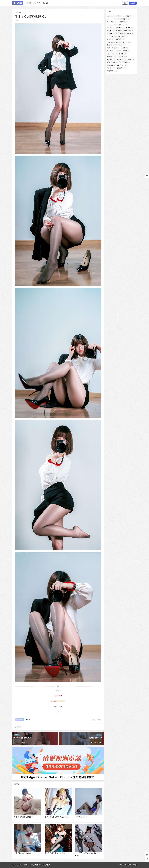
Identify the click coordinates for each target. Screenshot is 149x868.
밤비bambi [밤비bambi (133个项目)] (123, 25)
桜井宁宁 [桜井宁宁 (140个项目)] (127, 42)
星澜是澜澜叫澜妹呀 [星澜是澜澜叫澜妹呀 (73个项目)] (114, 42)
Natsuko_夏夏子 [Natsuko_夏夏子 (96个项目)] (123, 19)
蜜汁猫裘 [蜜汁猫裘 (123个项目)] (111, 59)
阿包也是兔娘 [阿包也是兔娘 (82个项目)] (125, 62)
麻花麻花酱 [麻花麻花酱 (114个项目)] (112, 71)
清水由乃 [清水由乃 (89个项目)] (124, 48)
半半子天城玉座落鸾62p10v (55, 853)
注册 (61, 707)
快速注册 (133, 3)
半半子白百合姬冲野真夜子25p (56, 817)
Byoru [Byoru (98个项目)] (110, 16)
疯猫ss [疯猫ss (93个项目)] (118, 51)
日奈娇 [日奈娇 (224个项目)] (111, 39)
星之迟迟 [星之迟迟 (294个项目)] (120, 39)
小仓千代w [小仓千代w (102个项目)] (112, 36)
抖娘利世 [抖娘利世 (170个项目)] (122, 36)
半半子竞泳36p (81, 817)
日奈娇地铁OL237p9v (95, 738)
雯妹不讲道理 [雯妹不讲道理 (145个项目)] (122, 65)
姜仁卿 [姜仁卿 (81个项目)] (130, 33)
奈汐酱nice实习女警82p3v (23, 738)
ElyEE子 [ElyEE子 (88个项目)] (118, 16)
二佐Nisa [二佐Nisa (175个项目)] (129, 28)
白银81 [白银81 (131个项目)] (111, 54)
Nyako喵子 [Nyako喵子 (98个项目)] (111, 22)
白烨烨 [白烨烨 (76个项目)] (126, 51)
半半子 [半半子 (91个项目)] (119, 30)
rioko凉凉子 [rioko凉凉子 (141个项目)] (122, 22)
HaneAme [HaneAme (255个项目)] (112, 19)
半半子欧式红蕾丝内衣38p (24, 817)
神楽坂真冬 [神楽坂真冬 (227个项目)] (112, 56)
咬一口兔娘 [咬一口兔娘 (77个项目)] (128, 30)
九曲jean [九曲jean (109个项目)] (119, 28)
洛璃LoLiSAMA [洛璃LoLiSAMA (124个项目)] (113, 48)
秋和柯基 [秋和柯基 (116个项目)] (123, 56)
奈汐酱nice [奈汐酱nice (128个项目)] (112, 33)
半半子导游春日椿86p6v (23, 853)
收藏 (28, 720)
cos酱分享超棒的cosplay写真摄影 (40, 865)
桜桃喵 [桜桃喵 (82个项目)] (110, 45)
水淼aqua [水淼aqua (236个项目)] (119, 45)
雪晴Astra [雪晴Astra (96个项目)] (111, 65)
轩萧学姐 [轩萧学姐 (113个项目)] (130, 59)
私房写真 (18, 13)
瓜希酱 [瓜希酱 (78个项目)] (110, 51)
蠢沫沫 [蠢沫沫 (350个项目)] (121, 59)
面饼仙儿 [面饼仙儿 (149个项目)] (121, 68)
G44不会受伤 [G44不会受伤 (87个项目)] (128, 16)
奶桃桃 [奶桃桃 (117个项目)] (122, 33)
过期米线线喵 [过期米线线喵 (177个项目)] (113, 62)
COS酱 (25, 865)
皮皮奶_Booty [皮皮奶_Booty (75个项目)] (121, 54)
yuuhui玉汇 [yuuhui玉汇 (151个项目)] (112, 25)
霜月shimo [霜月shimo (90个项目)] (111, 68)
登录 (125, 3)
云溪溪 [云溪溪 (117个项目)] (111, 30)
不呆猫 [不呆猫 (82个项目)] (110, 28)
